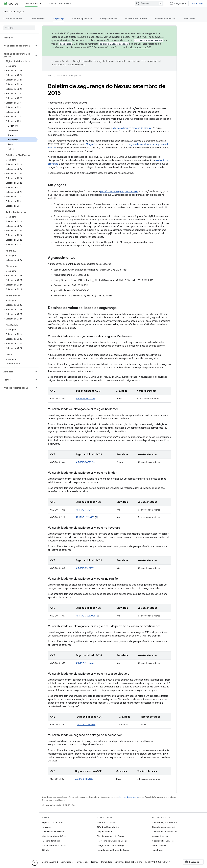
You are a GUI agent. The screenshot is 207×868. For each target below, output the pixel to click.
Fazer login (198, 3)
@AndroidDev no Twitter (108, 827)
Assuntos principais (82, 19)
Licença (95, 862)
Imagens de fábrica (51, 841)
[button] (17, 46)
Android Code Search (60, 3)
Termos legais (82, 862)
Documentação (14, 12)
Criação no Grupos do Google (111, 845)
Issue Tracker (158, 850)
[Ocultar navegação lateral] (35, 863)
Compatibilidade (109, 19)
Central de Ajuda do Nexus (164, 832)
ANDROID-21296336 (84, 779)
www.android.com (161, 836)
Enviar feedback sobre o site (129, 862)
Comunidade (67, 862)
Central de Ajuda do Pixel (164, 827)
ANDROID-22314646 (85, 663)
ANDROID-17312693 (85, 510)
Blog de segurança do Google (111, 836)
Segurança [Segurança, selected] (59, 19)
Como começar (38, 19)
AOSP (50, 76)
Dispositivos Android (136, 19)
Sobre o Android (50, 862)
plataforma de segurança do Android (119, 191)
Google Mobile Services (163, 841)
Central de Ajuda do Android (165, 822)
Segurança (76, 76)
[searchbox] (19, 28)
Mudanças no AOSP (140, 47)
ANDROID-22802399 (85, 568)
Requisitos (47, 827)
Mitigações (92, 144)
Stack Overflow (159, 845)
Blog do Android (104, 832)
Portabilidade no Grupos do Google (113, 850)
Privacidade (107, 862)
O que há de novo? (13, 19)
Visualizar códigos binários (54, 836)
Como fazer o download (53, 832)
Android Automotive (165, 19)
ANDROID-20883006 (86, 616)
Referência (189, 19)
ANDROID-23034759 (86, 399)
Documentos (62, 76)
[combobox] (149, 3)
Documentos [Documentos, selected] (31, 3)
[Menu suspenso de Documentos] (42, 3)
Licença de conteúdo (129, 797)
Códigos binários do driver (54, 845)
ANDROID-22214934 (86, 725)
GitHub (45, 850)
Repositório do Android (53, 822)
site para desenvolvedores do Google (132, 128)
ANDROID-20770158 (85, 462)
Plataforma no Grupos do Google (112, 841)
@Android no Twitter (106, 822)
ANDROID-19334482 (85, 517)
